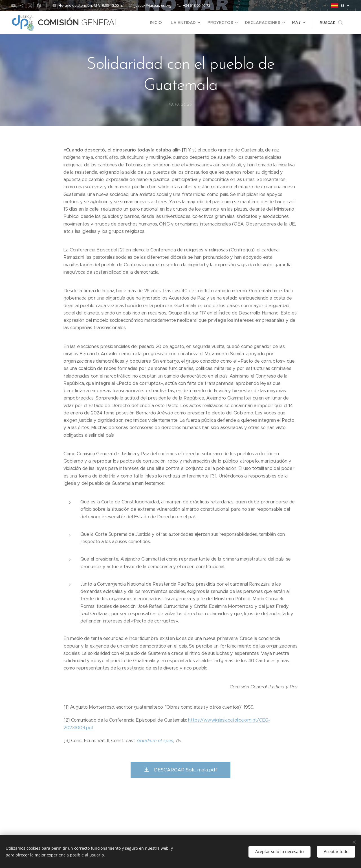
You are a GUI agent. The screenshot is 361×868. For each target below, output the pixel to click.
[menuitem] (139, 23)
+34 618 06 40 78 (197, 5)
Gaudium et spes (155, 741)
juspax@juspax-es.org (153, 5)
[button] (331, 23)
